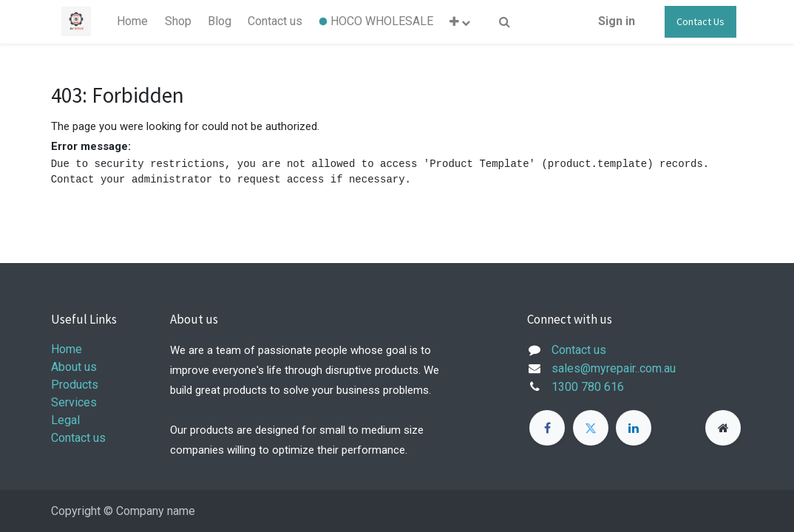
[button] (460, 22)
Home (67, 349)
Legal (65, 420)
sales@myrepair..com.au (614, 368)
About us (74, 367)
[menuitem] (132, 21)
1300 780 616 (588, 387)
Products (75, 385)
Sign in (617, 21)
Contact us (78, 438)
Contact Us (700, 21)
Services (74, 402)
